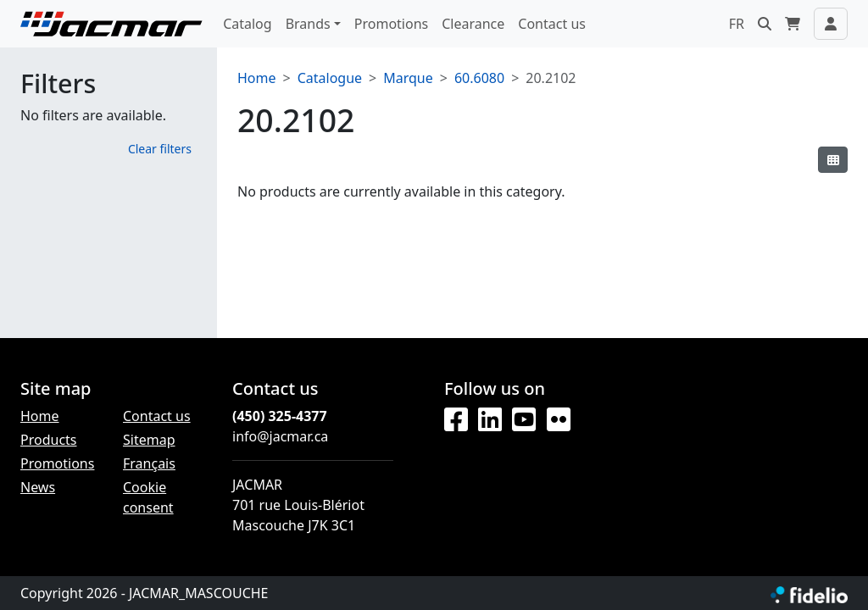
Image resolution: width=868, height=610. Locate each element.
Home (257, 78)
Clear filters (160, 149)
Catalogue (330, 78)
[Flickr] (559, 420)
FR (737, 24)
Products (49, 440)
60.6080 (479, 78)
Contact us (552, 24)
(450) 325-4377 (280, 416)
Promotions (391, 24)
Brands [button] (308, 24)
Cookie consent (148, 497)
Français (149, 463)
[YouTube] (524, 420)
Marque (408, 78)
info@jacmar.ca (280, 436)
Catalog (248, 24)
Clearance (473, 24)
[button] (765, 24)
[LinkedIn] (490, 420)
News (38, 487)
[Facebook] (456, 420)
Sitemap (149, 440)
